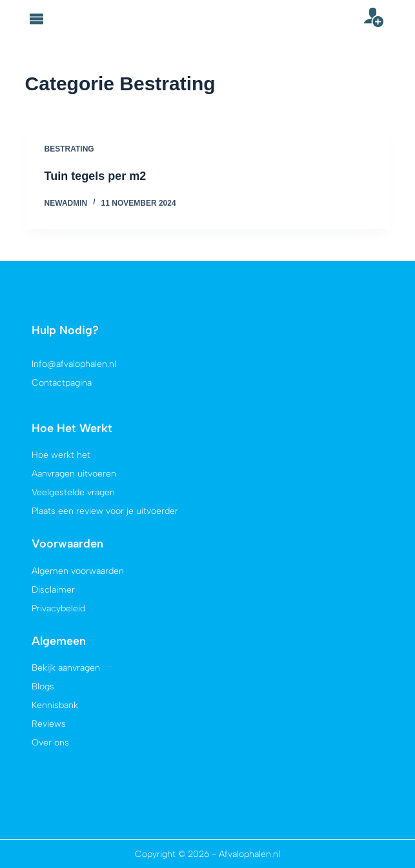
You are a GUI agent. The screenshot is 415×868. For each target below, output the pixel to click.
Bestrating (69, 149)
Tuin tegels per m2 (96, 176)
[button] (37, 19)
